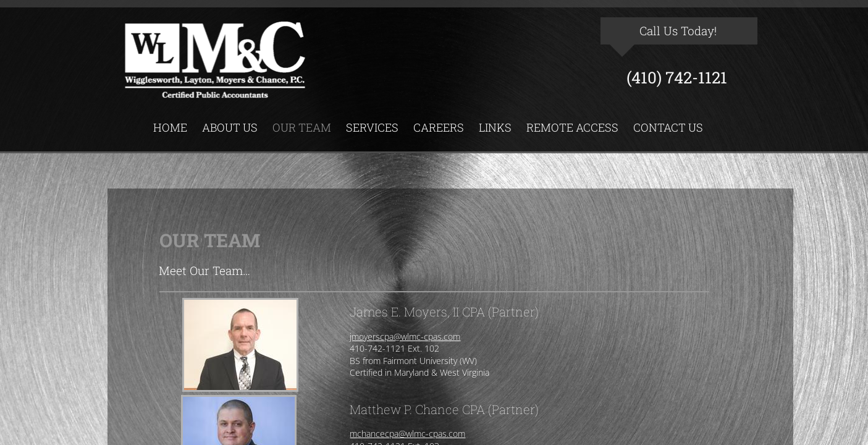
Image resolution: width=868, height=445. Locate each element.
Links (495, 127)
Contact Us (668, 127)
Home (170, 127)
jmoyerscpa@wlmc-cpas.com (405, 337)
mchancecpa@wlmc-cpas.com (407, 434)
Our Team (302, 127)
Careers (439, 127)
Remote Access (572, 127)
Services (372, 127)
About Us (230, 127)
